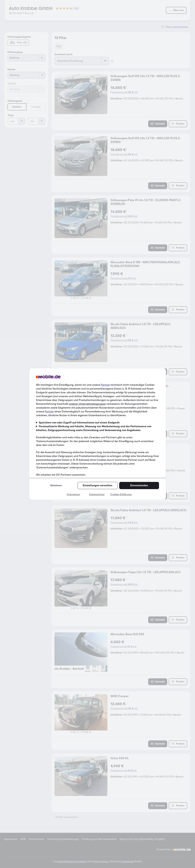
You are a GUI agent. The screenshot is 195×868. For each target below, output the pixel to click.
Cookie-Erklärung (121, 494)
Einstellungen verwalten (97, 485)
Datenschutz (97, 494)
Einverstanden (139, 485)
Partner (105, 385)
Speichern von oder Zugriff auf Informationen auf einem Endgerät (79, 423)
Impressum (74, 494)
